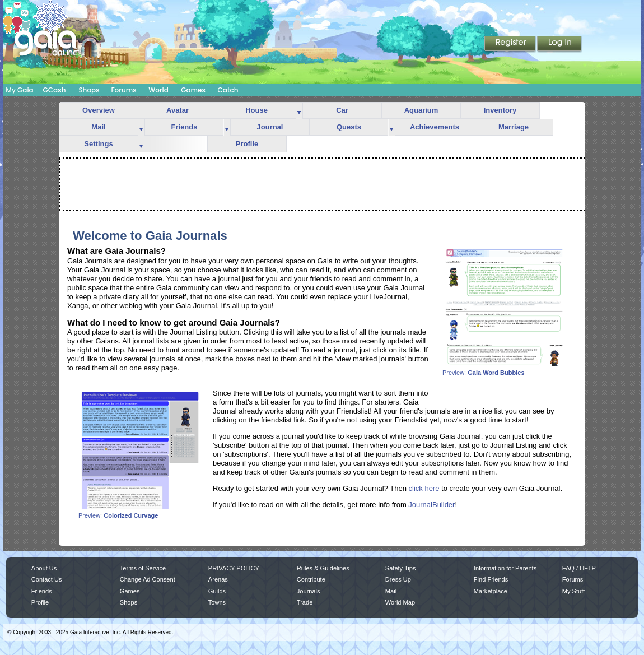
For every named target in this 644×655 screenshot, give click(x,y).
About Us (44, 568)
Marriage (514, 127)
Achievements (435, 127)
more (299, 111)
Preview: (504, 370)
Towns (217, 602)
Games (193, 90)
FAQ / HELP (579, 568)
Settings (98, 144)
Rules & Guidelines (323, 568)
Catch (228, 90)
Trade (305, 602)
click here (424, 488)
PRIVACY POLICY (234, 568)
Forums (123, 90)
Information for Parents (505, 568)
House (256, 110)
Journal (270, 127)
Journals (309, 591)
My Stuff (573, 591)
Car (342, 110)
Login (559, 44)
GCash (55, 90)
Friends (185, 127)
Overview (99, 110)
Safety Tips (401, 568)
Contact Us (47, 579)
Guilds (217, 591)
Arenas (218, 579)
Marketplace (491, 591)
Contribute (311, 579)
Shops (89, 90)
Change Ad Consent (148, 579)
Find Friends (491, 579)
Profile (247, 144)
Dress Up (398, 579)
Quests (349, 127)
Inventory (500, 110)
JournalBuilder (431, 505)
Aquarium (421, 110)
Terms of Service (143, 568)
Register (511, 44)
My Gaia (19, 90)
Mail (98, 127)
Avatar (178, 110)
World (158, 90)
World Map (400, 602)
